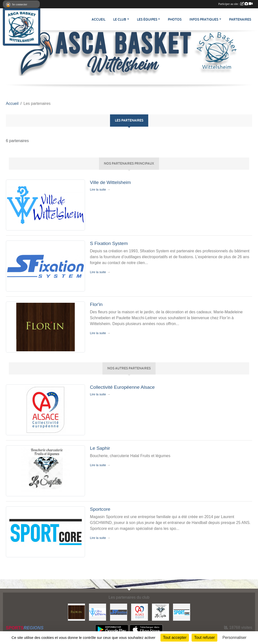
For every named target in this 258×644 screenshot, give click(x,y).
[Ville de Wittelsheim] (98, 612)
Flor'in (96, 304)
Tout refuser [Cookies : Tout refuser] (204, 638)
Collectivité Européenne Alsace (122, 387)
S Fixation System (109, 243)
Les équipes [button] (147, 19)
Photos (175, 19)
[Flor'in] (76, 612)
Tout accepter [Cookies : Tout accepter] (175, 638)
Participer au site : (235, 4)
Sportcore (100, 509)
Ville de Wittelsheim (110, 182)
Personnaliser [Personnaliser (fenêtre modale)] (234, 638)
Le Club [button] (120, 19)
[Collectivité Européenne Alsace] (140, 612)
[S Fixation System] (119, 612)
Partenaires (240, 19)
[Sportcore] (182, 612)
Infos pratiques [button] (204, 19)
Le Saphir (100, 448)
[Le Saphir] (160, 612)
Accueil (98, 19)
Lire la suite (98, 189)
